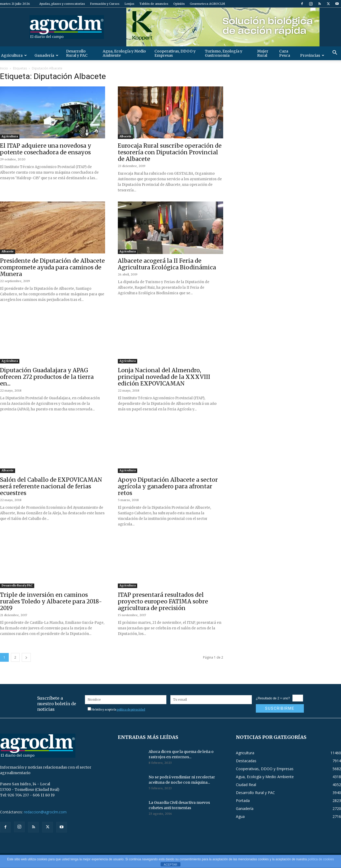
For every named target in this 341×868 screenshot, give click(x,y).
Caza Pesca (285, 53)
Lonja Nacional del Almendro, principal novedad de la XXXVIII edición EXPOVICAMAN (164, 377)
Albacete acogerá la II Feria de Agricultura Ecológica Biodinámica (167, 264)
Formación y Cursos (105, 4)
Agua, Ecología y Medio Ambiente (124, 53)
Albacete (125, 136)
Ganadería (46, 55)
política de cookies (321, 859)
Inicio (4, 68)
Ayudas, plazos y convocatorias (62, 4)
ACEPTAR (170, 865)
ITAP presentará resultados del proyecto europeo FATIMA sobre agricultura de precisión (163, 601)
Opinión (179, 4)
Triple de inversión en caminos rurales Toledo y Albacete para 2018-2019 (51, 601)
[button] (335, 53)
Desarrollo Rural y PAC (77, 53)
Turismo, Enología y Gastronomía (224, 53)
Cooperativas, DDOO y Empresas (175, 53)
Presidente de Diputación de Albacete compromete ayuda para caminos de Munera (52, 267)
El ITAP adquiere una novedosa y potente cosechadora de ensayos (46, 149)
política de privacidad (131, 710)
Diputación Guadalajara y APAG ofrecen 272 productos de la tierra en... (47, 377)
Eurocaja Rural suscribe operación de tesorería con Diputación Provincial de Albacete (170, 152)
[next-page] (26, 657)
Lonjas (129, 4)
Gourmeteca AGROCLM (207, 4)
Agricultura (10, 136)
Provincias (312, 55)
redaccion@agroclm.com (45, 812)
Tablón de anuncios (154, 4)
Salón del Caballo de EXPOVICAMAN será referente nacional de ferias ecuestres (51, 486)
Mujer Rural (263, 53)
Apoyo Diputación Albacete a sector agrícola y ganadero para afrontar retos (168, 486)
